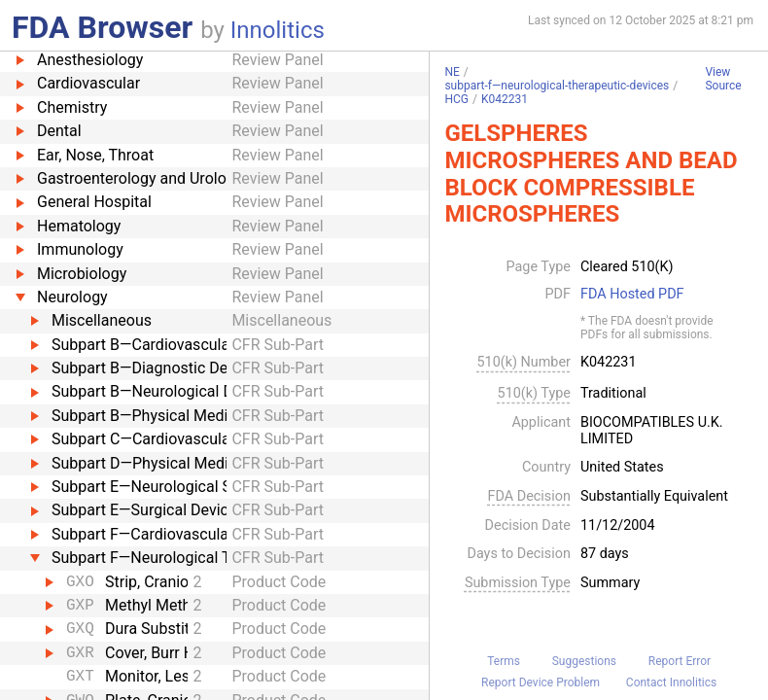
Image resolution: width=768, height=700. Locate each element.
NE (452, 72)
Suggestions (584, 661)
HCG (456, 99)
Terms (504, 661)
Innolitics (278, 30)
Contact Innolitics (671, 682)
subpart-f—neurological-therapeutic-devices (557, 86)
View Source (723, 79)
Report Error (680, 661)
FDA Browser (102, 27)
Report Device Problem (541, 682)
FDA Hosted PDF (632, 295)
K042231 (505, 99)
